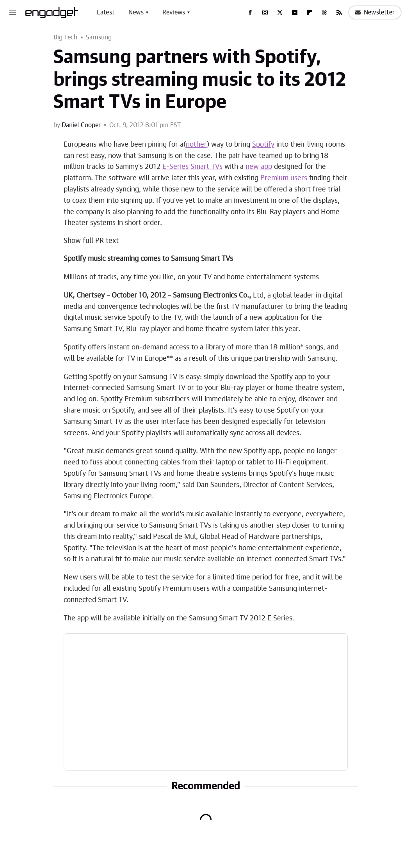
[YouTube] (295, 12)
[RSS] (339, 12)
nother (196, 145)
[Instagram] (265, 12)
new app (259, 167)
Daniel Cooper (81, 125)
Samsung (99, 37)
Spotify (263, 145)
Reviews (174, 12)
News (136, 12)
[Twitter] (280, 12)
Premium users (284, 178)
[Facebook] (250, 12)
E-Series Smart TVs (192, 167)
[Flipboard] (310, 12)
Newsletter (375, 12)
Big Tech (66, 37)
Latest (106, 12)
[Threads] (324, 12)
